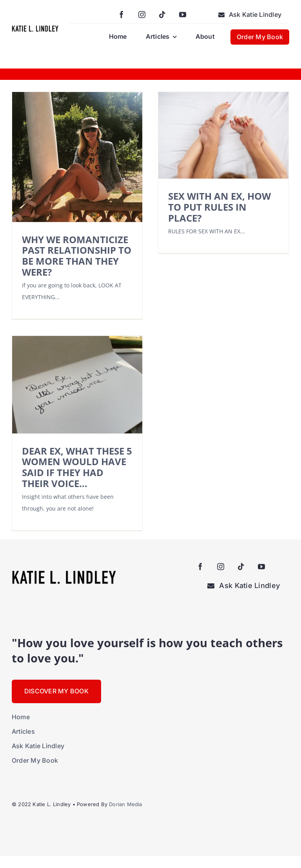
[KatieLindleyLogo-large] (35, 28)
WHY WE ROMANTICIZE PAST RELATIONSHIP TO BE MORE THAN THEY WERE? (77, 256)
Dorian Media (125, 804)
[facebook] (121, 14)
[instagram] (142, 14)
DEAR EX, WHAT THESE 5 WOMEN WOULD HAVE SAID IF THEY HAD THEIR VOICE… (77, 467)
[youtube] (183, 14)
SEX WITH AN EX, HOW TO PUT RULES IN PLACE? (219, 207)
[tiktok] (162, 14)
